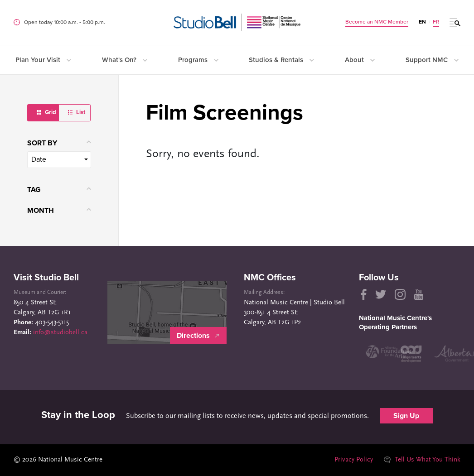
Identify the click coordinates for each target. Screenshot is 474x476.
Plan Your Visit (43, 60)
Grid (46, 112)
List (77, 112)
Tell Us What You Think (422, 460)
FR (436, 22)
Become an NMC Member (377, 22)
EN (422, 22)
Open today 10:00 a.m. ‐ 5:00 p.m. (65, 22)
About (360, 60)
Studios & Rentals (281, 60)
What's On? (125, 60)
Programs (198, 60)
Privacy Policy (353, 460)
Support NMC (432, 60)
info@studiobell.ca (60, 333)
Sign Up (406, 416)
